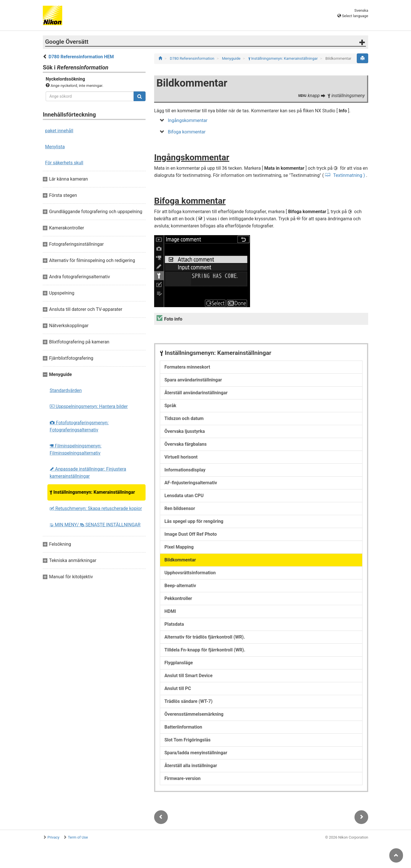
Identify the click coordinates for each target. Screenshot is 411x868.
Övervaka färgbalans (186, 444)
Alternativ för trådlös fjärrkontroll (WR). (205, 637)
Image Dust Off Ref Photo (191, 534)
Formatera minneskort (187, 367)
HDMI (170, 611)
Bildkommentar (180, 560)
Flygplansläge (179, 663)
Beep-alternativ (180, 586)
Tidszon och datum (184, 418)
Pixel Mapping (179, 547)
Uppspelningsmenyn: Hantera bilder (89, 406)
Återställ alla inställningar (191, 766)
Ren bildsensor (180, 508)
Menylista (55, 147)
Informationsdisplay (185, 470)
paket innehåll (59, 131)
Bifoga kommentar (187, 132)
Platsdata (174, 624)
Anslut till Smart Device (189, 676)
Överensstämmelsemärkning (194, 714)
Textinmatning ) (349, 175)
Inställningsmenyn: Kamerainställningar (92, 492)
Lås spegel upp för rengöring (194, 521)
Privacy (53, 837)
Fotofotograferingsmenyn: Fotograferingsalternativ (79, 426)
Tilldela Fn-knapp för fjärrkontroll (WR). (205, 650)
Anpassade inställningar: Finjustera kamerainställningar (88, 473)
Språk (170, 406)
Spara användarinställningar (193, 380)
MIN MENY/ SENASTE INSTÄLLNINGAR (95, 525)
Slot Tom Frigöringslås (188, 740)
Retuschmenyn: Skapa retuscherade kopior (96, 508)
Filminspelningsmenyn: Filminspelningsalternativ (75, 449)
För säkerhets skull (64, 163)
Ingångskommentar (188, 120)
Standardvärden (66, 390)
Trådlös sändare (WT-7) (189, 701)
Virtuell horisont (181, 457)
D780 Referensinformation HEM (81, 57)
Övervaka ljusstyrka (185, 431)
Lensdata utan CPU (184, 496)
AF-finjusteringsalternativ (191, 483)
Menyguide (232, 58)
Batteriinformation (183, 727)
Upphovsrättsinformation (190, 573)
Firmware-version (183, 778)
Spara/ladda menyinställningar (196, 753)
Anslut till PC (178, 688)
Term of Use (78, 837)
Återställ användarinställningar (196, 393)
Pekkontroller (178, 598)
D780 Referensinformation (193, 58)
